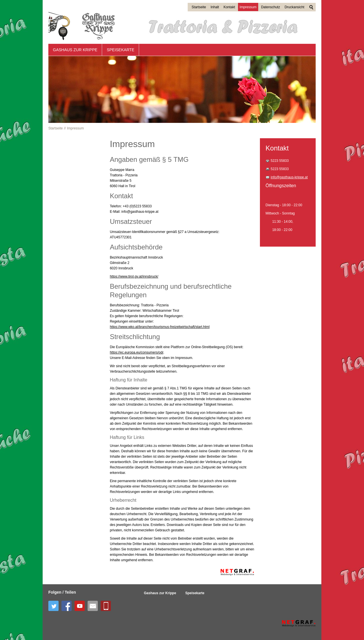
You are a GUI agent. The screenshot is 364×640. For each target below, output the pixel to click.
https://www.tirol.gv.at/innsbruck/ (134, 276)
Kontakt (229, 7)
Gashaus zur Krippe (75, 50)
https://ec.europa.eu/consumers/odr (136, 352)
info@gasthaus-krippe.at (289, 177)
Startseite (199, 7)
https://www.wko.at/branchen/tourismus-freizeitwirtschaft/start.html (160, 327)
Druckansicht (294, 7)
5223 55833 (280, 161)
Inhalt (215, 7)
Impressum (248, 7)
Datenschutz (271, 7)
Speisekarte (120, 50)
